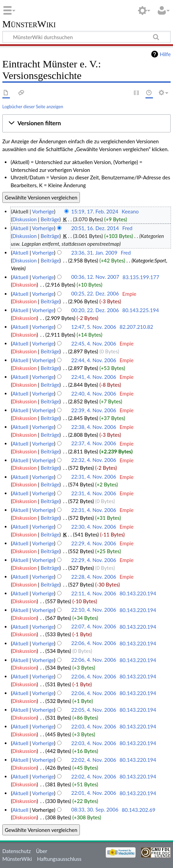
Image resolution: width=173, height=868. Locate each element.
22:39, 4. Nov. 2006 (93, 410)
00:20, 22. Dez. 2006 (95, 310)
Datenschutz (17, 851)
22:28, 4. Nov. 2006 (93, 577)
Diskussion (24, 219)
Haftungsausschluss (59, 859)
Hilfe (165, 54)
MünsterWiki (29, 24)
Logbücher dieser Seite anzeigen (33, 107)
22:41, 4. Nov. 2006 (93, 377)
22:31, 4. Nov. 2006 (93, 477)
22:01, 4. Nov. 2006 (93, 793)
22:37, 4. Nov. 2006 (93, 444)
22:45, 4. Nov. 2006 (93, 343)
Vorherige (43, 211)
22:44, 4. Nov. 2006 (93, 360)
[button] (86, 123)
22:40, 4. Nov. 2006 (93, 393)
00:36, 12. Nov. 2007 (95, 277)
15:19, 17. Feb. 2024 (95, 211)
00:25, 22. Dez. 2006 (95, 294)
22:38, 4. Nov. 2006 (93, 427)
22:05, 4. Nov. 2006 (93, 710)
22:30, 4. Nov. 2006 (93, 527)
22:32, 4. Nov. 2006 (93, 460)
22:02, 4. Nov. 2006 (93, 760)
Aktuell (20, 228)
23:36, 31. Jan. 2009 (94, 253)
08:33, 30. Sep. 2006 (95, 810)
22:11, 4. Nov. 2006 (93, 593)
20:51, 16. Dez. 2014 (95, 228)
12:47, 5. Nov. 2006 (93, 327)
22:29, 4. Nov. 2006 (93, 543)
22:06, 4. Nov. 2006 (93, 643)
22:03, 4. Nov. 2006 (93, 726)
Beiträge (50, 219)
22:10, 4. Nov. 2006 (93, 610)
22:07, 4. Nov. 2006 (93, 627)
